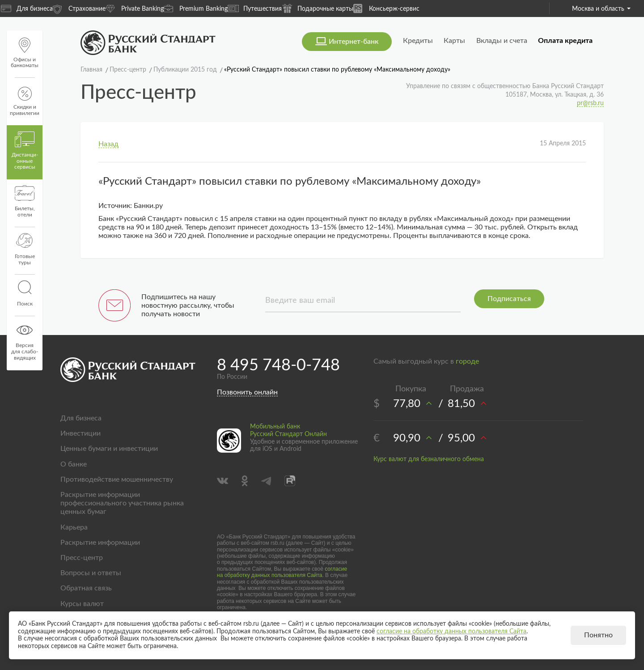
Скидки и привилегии (25, 101)
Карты (454, 41)
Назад (108, 144)
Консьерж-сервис (386, 8)
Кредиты (418, 41)
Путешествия (255, 8)
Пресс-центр (82, 558)
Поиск (25, 293)
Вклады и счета (502, 41)
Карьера (74, 527)
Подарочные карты (318, 8)
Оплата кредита (565, 41)
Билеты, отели (25, 201)
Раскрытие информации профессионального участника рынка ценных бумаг (122, 503)
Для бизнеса (27, 8)
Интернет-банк (354, 42)
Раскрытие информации (100, 543)
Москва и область (601, 9)
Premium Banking (196, 8)
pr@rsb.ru (590, 103)
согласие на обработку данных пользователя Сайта (282, 572)
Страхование (79, 8)
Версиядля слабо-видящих (25, 341)
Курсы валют (82, 604)
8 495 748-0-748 (278, 365)
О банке (74, 464)
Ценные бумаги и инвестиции (109, 449)
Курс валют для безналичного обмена (429, 459)
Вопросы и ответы (91, 573)
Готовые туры (25, 249)
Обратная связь (86, 588)
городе (467, 361)
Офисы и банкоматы (25, 53)
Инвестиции (80, 433)
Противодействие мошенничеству (117, 479)
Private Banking (135, 8)
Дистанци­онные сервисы (25, 151)
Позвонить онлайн (247, 392)
